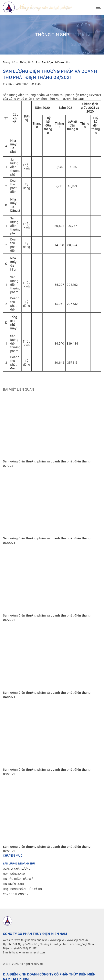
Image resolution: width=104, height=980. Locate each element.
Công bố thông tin (16, 894)
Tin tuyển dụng (13, 884)
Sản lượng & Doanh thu (56, 62)
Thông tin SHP (28, 62)
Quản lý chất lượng (17, 869)
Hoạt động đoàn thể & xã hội (23, 889)
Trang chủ (9, 62)
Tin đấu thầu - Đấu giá (18, 879)
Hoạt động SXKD (14, 874)
